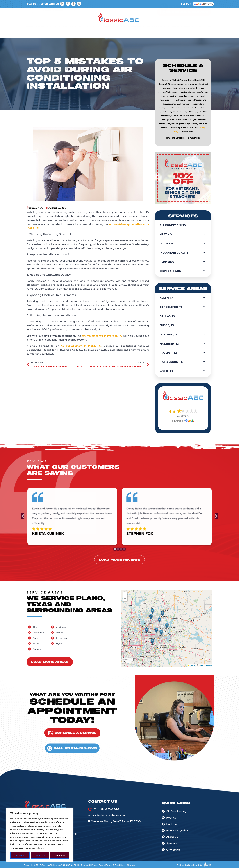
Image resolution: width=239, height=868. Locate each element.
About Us (44, 33)
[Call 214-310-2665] (90, 809)
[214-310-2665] (164, 14)
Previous (32, 516)
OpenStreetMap (205, 665)
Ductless (87, 33)
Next (207, 516)
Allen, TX (183, 298)
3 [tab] (121, 546)
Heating (70, 33)
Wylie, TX (183, 371)
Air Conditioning (183, 225)
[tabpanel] (77, 516)
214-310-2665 (189, 13)
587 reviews (183, 416)
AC (57, 33)
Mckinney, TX (183, 343)
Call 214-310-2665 (106, 809)
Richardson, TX (183, 362)
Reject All (40, 855)
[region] (40, 835)
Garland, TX (183, 334)
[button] (147, 630)
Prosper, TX (183, 353)
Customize (20, 855)
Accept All (60, 855)
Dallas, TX (183, 316)
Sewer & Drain (158, 33)
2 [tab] (118, 546)
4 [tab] (124, 546)
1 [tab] (115, 546)
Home (30, 33)
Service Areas (183, 33)
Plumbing (136, 33)
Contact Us (204, 33)
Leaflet (192, 665)
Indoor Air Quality (111, 33)
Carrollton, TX (183, 307)
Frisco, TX (183, 325)
